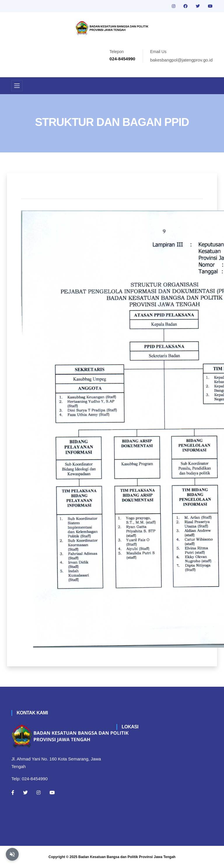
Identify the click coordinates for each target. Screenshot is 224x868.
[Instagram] (38, 793)
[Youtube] (52, 793)
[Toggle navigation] (17, 86)
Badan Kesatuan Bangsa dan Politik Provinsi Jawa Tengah (127, 857)
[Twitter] (25, 793)
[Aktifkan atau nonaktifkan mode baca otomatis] (12, 854)
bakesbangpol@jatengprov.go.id (181, 60)
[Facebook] (13, 793)
